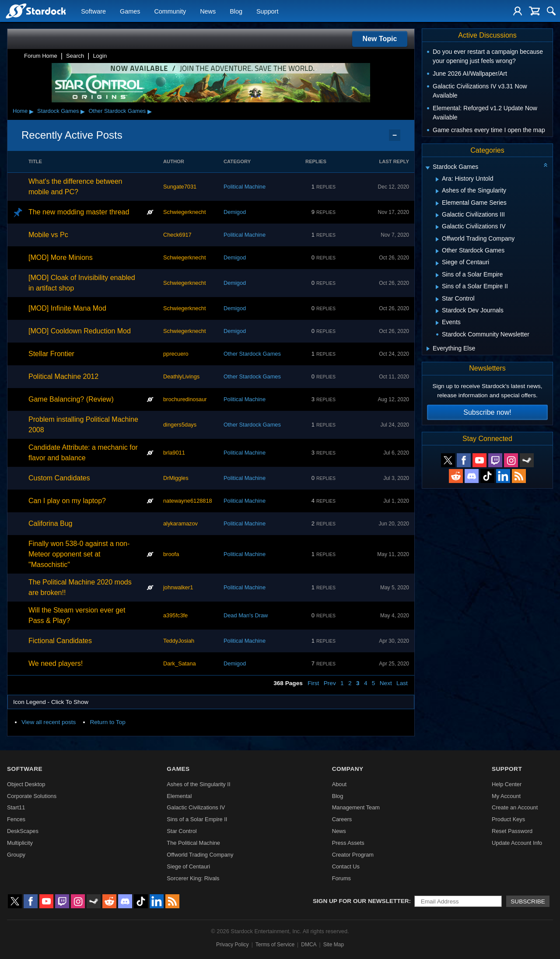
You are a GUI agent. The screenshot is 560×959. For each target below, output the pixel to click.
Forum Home (41, 56)
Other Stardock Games (117, 111)
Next (386, 683)
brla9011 (174, 453)
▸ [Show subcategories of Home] (31, 111)
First (313, 683)
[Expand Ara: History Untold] (437, 179)
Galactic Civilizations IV (196, 807)
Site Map (334, 945)
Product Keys (508, 819)
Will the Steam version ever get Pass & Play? (77, 615)
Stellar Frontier (51, 354)
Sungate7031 (180, 187)
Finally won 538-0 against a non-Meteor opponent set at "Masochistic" (79, 554)
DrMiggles (176, 478)
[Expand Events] (437, 323)
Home (20, 111)
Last (402, 683)
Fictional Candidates (60, 641)
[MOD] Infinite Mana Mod (67, 308)
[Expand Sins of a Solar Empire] (437, 275)
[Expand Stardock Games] (427, 168)
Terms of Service (275, 945)
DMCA (309, 945)
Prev (330, 683)
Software (93, 11)
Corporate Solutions (32, 796)
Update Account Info (517, 843)
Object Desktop (26, 784)
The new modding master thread (79, 212)
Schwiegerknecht (184, 212)
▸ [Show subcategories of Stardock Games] (83, 111)
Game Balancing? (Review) (71, 399)
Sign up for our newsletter (361, 901)
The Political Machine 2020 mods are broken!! (80, 587)
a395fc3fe (175, 615)
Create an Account (515, 807)
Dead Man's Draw (246, 615)
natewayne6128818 (188, 501)
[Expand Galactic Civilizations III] (437, 215)
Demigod (235, 212)
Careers (342, 819)
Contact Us (346, 866)
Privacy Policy (233, 945)
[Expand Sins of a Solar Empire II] (437, 287)
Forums (341, 878)
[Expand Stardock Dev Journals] (437, 311)
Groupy (16, 855)
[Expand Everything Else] (428, 349)
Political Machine (245, 187)
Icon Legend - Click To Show (51, 702)
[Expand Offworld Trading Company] (437, 239)
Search (75, 56)
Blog (236, 11)
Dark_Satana (180, 663)
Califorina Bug (51, 523)
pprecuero (176, 354)
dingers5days (180, 425)
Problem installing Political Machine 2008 (83, 425)
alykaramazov (180, 523)
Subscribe (528, 901)
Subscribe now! (487, 412)
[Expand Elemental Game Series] (437, 203)
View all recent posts (49, 722)
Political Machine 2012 (63, 376)
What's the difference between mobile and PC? (75, 187)
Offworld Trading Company (200, 855)
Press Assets (348, 843)
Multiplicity (20, 843)
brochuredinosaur (185, 399)
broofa (171, 554)
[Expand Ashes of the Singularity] (437, 191)
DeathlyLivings (181, 376)
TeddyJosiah (179, 641)
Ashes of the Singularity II (198, 784)
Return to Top (107, 722)
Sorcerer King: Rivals (193, 878)
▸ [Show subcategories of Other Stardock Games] (150, 111)
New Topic (380, 39)
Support (267, 11)
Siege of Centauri (188, 866)
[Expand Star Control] (437, 299)
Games (130, 11)
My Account (506, 796)
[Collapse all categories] (546, 165)
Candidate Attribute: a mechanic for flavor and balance (83, 453)
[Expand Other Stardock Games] (437, 251)
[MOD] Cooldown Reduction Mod (80, 331)
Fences (16, 819)
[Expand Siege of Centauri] (437, 263)
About (339, 784)
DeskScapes (23, 831)
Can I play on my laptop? (67, 501)
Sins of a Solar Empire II (197, 819)
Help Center (507, 784)
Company (348, 769)
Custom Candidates (59, 478)
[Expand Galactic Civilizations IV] (437, 227)
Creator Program (353, 855)
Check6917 (177, 235)
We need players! (56, 663)
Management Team (356, 807)
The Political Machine (193, 843)
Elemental (179, 796)
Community (170, 11)
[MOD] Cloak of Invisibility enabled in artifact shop (82, 283)
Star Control (182, 831)
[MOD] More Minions (61, 257)
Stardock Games (58, 111)
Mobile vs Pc (48, 235)
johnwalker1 (178, 587)
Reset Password (512, 831)
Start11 (16, 807)
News (208, 11)
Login (100, 56)
